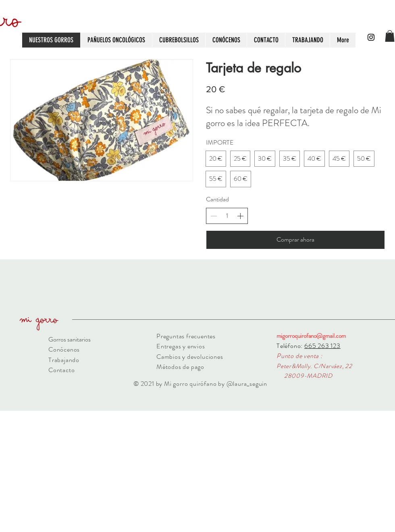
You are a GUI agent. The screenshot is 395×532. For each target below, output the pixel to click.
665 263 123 (322, 346)
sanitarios (78, 339)
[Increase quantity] (240, 216)
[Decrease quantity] (214, 216)
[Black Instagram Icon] (371, 37)
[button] (390, 36)
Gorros (57, 339)
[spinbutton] (227, 216)
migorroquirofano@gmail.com (311, 336)
